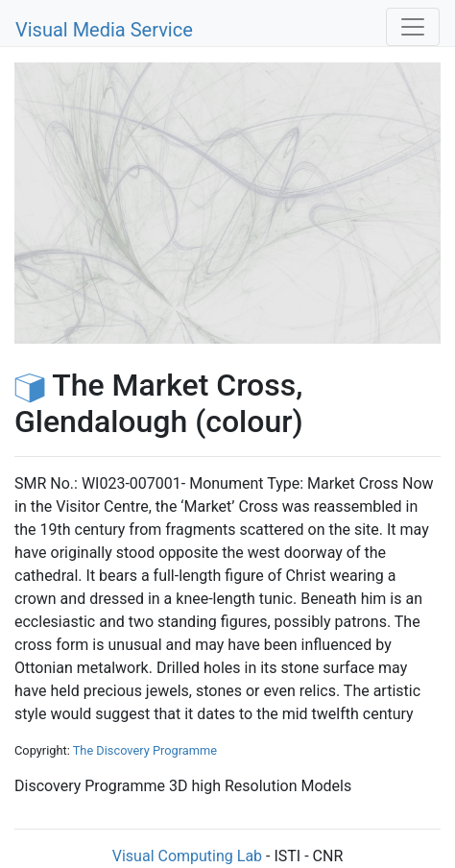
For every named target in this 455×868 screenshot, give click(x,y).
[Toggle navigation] (413, 27)
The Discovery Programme (145, 750)
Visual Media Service (104, 30)
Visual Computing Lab (187, 856)
